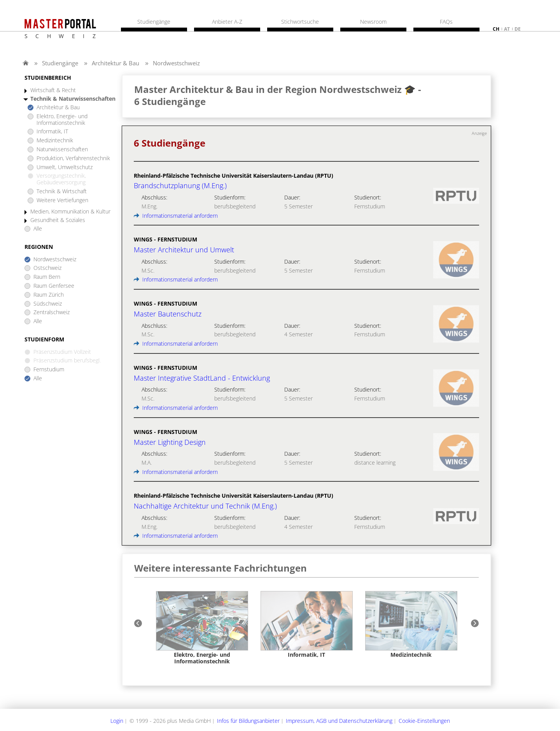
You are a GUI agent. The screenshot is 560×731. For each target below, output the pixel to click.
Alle (38, 229)
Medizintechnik (55, 141)
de (518, 29)
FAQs (446, 22)
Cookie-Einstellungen (424, 721)
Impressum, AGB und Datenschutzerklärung (339, 721)
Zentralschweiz (52, 312)
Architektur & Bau (115, 63)
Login (117, 721)
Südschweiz (48, 304)
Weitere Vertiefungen (62, 200)
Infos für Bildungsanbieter (248, 721)
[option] (202, 628)
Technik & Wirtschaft (62, 191)
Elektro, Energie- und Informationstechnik (62, 120)
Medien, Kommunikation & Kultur (70, 212)
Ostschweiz (47, 268)
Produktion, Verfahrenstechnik (73, 158)
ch (496, 29)
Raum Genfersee (54, 286)
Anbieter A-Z (227, 22)
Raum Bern (47, 277)
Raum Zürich (49, 295)
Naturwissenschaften (62, 150)
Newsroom (373, 22)
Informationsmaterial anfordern (176, 216)
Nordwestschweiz (176, 63)
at (507, 29)
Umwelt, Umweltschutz (65, 167)
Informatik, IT (52, 132)
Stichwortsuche (300, 22)
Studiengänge (60, 63)
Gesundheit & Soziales (58, 220)
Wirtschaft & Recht (53, 90)
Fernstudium (49, 370)
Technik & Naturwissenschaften (73, 99)
